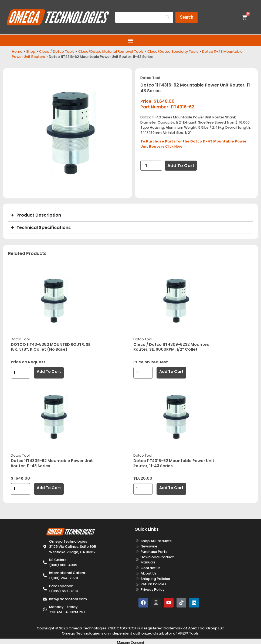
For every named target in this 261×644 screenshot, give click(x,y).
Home (17, 52)
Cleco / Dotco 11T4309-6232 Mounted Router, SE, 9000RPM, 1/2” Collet (171, 347)
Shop (31, 52)
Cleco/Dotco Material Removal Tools (111, 52)
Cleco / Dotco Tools (57, 52)
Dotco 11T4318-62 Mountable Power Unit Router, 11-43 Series (174, 463)
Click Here (174, 146)
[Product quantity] (151, 166)
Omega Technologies (88, 628)
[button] (130, 40)
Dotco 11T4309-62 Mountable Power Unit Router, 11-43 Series (52, 463)
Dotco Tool (150, 78)
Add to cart (181, 166)
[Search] (144, 17)
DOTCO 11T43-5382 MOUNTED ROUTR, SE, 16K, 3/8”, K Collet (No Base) (51, 347)
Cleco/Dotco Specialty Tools (173, 52)
